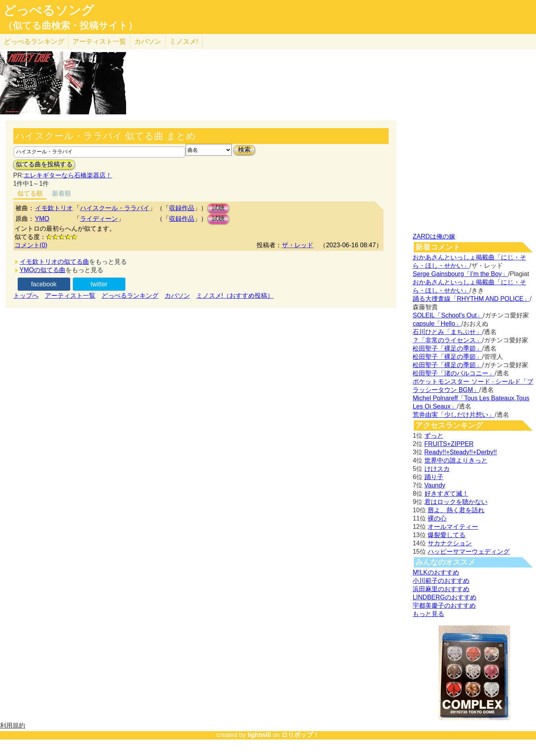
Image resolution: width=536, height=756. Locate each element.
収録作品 (182, 208)
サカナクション (450, 543)
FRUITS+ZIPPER (449, 444)
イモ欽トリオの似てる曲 (54, 262)
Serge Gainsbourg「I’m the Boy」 (460, 274)
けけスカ (437, 469)
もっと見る (428, 614)
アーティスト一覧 (70, 296)
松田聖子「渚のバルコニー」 (454, 373)
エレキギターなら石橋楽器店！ (68, 175)
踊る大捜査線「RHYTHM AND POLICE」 (471, 299)
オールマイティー (453, 527)
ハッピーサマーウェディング (469, 552)
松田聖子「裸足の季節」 (447, 348)
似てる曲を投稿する (44, 164)
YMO (42, 219)
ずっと (434, 436)
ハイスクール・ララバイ (115, 208)
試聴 (218, 208)
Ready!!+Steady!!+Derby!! (461, 452)
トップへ (26, 296)
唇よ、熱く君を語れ (456, 510)
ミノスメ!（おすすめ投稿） (235, 296)
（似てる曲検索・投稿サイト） (70, 26)
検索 (244, 150)
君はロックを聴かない (456, 502)
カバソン (148, 42)
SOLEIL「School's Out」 (448, 315)
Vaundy (435, 485)
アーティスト (99, 42)
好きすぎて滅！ (447, 494)
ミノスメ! (184, 42)
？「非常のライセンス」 (447, 340)
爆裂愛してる (447, 535)
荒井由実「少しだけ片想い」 (454, 415)
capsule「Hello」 (437, 324)
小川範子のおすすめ (441, 581)
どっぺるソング (49, 10)
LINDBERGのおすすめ (445, 597)
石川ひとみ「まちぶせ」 (447, 332)
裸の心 (437, 518)
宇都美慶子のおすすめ (444, 606)
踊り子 (434, 477)
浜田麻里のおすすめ (441, 589)
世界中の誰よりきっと (456, 460)
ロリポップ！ (300, 735)
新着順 (61, 193)
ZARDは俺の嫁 (434, 236)
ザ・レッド (298, 245)
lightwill (259, 735)
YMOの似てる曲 (43, 270)
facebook (44, 284)
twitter (99, 284)
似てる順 (30, 193)
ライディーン (99, 219)
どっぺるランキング (130, 296)
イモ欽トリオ (54, 208)
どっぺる (34, 42)
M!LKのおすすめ (436, 572)
